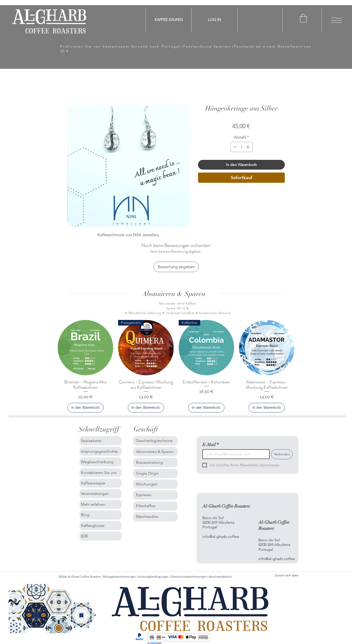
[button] (303, 18)
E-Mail (210, 445)
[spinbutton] (241, 147)
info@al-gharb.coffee (221, 537)
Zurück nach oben (287, 575)
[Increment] (248, 147)
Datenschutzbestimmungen (189, 577)
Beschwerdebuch (220, 577)
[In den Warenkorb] (86, 408)
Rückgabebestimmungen (120, 577)
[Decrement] (235, 147)
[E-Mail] (235, 454)
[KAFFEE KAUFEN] (169, 20)
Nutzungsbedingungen (154, 577)
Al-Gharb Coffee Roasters (226, 506)
